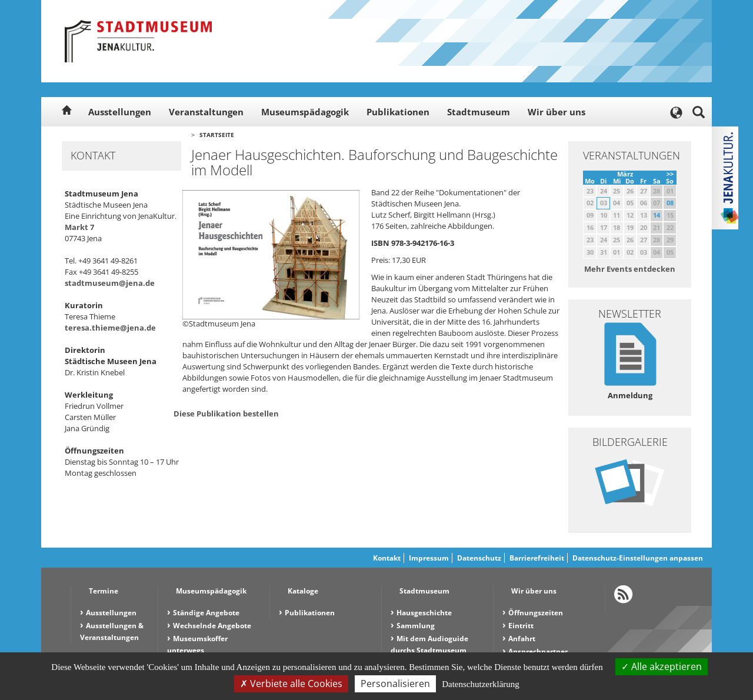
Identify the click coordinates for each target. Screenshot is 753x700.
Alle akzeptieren (662, 666)
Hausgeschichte (424, 613)
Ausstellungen (120, 112)
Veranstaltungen (206, 112)
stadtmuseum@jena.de (110, 283)
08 (670, 203)
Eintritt (521, 626)
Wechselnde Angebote (212, 626)
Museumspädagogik (305, 112)
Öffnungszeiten (536, 613)
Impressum (429, 558)
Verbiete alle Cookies (291, 684)
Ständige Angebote (206, 613)
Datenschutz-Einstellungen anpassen (638, 558)
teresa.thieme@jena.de (110, 328)
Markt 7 (79, 227)
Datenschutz (479, 558)
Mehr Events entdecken (630, 269)
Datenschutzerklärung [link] (481, 684)
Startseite (217, 135)
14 (657, 215)
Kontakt (387, 558)
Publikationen (398, 112)
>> (670, 174)
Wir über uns (557, 112)
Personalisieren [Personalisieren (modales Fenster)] (395, 684)
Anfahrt (522, 639)
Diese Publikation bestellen (226, 414)
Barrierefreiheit (537, 558)
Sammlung (416, 626)
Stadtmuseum (479, 112)
